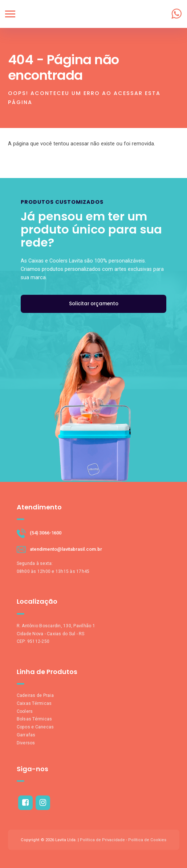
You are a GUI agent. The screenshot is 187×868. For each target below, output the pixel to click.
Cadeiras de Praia (35, 695)
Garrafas (26, 735)
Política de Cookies (147, 840)
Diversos (26, 743)
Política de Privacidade (102, 840)
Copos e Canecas (35, 727)
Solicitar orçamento (94, 304)
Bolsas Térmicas (34, 719)
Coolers (25, 711)
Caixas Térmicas (34, 703)
